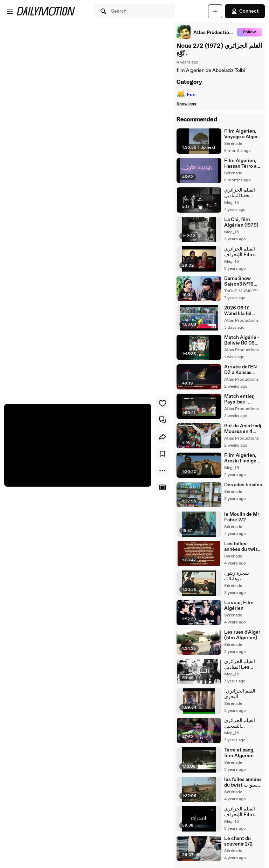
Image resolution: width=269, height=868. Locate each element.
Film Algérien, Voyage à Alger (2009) (241, 134)
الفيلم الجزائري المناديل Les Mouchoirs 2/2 (241, 193)
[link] (205, 32)
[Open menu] (10, 11)
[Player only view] (163, 487)
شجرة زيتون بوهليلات (237, 576)
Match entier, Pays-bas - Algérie (239, 399)
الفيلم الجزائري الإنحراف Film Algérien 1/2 (240, 812)
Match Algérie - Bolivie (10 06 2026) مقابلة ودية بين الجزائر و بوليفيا (243, 340)
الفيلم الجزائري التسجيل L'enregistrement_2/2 (243, 723)
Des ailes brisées (243, 485)
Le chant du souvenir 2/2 (238, 841)
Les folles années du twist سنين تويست (242, 547)
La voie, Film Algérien (239, 606)
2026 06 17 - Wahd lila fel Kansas (238, 311)
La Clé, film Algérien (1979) (241, 222)
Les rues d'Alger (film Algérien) (242, 635)
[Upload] (215, 11)
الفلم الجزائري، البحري (240, 694)
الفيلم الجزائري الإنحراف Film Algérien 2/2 (240, 252)
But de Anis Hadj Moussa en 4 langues (243, 429)
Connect (245, 11)
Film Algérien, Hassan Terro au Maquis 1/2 (242, 163)
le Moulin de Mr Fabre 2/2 (242, 517)
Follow (249, 32)
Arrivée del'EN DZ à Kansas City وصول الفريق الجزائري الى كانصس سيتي (242, 370)
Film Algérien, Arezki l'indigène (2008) (243, 458)
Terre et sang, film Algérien (239, 753)
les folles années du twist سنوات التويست (243, 782)
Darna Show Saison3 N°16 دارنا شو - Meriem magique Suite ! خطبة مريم (242, 281)
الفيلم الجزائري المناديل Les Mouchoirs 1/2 (240, 665)
